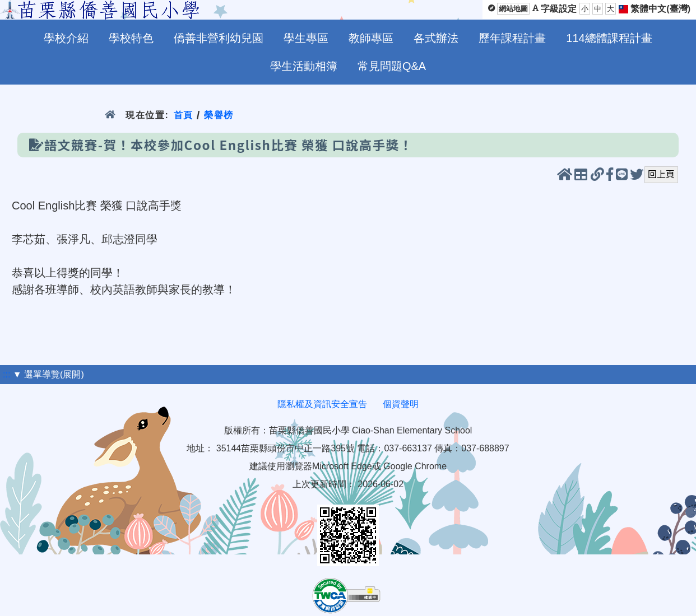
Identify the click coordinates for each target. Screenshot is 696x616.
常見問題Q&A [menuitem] (392, 66)
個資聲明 (401, 404)
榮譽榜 (219, 115)
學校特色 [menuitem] (131, 38)
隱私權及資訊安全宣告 (322, 404)
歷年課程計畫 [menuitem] (512, 38)
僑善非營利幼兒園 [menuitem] (219, 38)
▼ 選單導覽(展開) (48, 374)
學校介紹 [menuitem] (66, 38)
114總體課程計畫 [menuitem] (609, 38)
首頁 (183, 115)
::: (6, 374)
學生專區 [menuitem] (306, 38)
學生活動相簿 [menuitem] (304, 66)
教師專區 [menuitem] (371, 38)
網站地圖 (513, 9)
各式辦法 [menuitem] (436, 38)
